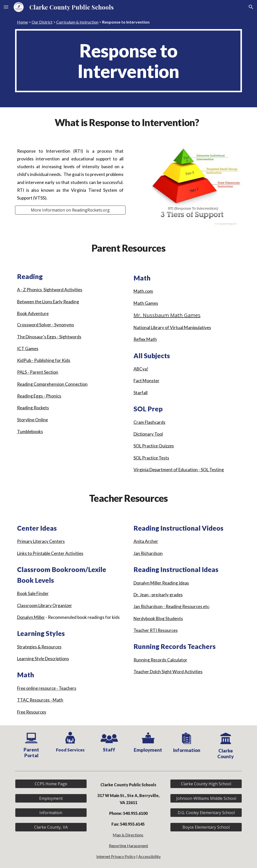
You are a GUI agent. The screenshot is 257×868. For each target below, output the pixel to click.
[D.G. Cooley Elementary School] (206, 813)
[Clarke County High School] (206, 784)
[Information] (51, 813)
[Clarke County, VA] (51, 827)
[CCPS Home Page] (51, 784)
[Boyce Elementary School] (206, 827)
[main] (129, 22)
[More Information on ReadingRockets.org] (70, 210)
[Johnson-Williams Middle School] (206, 798)
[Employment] (51, 798)
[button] (6, 7)
